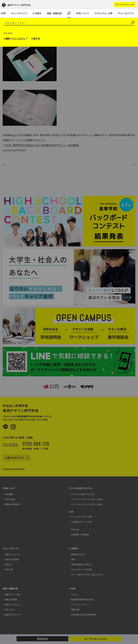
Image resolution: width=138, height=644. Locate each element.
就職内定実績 (11, 600)
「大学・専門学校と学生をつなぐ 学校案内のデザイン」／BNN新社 (42, 145)
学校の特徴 (10, 499)
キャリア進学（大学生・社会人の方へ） (88, 575)
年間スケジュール (12, 554)
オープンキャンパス (96, 639)
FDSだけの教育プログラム (83, 494)
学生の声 (9, 8)
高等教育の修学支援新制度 (83, 615)
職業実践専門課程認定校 (82, 600)
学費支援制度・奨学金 (81, 565)
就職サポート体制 (13, 595)
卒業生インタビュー (13, 605)
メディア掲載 (10, 34)
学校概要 (9, 494)
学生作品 (75, 529)
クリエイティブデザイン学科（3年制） (87, 499)
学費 (73, 559)
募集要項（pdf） (78, 554)
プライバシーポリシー (81, 605)
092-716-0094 (17, 420)
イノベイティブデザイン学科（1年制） (87, 504)
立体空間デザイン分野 (81, 522)
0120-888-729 (36, 444)
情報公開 (75, 610)
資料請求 (42, 639)
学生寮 (8, 565)
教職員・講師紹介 (13, 8)
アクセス (75, 595)
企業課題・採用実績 (14, 8)
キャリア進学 (20, 8)
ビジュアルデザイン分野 (82, 517)
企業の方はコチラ (13, 8)
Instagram (13, 427)
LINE (5, 427)
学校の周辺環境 (12, 559)
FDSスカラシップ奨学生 (82, 570)
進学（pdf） (10, 610)
